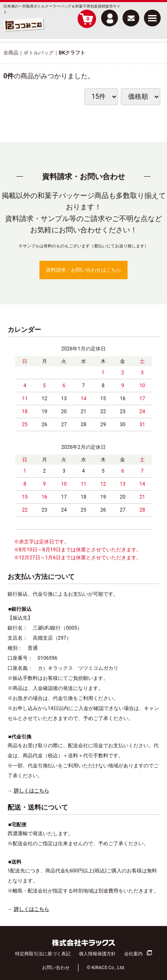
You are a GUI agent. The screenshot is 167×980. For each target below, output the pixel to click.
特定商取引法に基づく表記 (43, 953)
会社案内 (133, 953)
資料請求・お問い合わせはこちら (83, 270)
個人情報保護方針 (97, 953)
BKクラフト (72, 53)
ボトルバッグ (39, 53)
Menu (152, 15)
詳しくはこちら (31, 791)
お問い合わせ (56, 968)
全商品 (11, 53)
